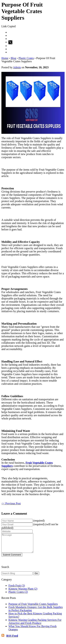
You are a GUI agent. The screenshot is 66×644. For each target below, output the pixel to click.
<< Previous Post (11, 503)
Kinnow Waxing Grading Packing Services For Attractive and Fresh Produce (35, 625)
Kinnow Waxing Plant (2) (23, 592)
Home (5, 58)
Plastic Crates (26, 58)
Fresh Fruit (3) (17, 589)
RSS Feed (12, 639)
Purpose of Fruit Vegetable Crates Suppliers (33, 608)
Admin (17, 67)
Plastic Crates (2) (18, 596)
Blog (13, 58)
